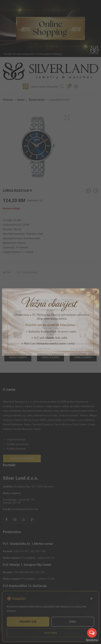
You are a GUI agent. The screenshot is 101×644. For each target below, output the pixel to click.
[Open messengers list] (92, 633)
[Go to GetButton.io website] (92, 640)
